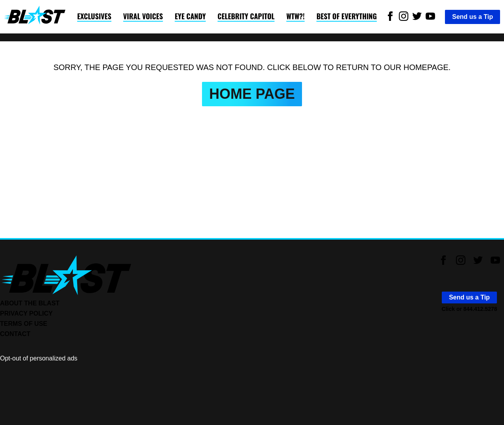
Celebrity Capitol (246, 16)
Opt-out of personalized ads (39, 358)
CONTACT (15, 334)
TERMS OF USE (24, 324)
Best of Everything (347, 16)
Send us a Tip (472, 17)
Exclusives (94, 16)
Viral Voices (143, 16)
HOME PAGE (252, 94)
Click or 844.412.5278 (470, 309)
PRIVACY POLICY (26, 313)
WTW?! (295, 16)
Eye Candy (190, 16)
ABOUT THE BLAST (30, 303)
